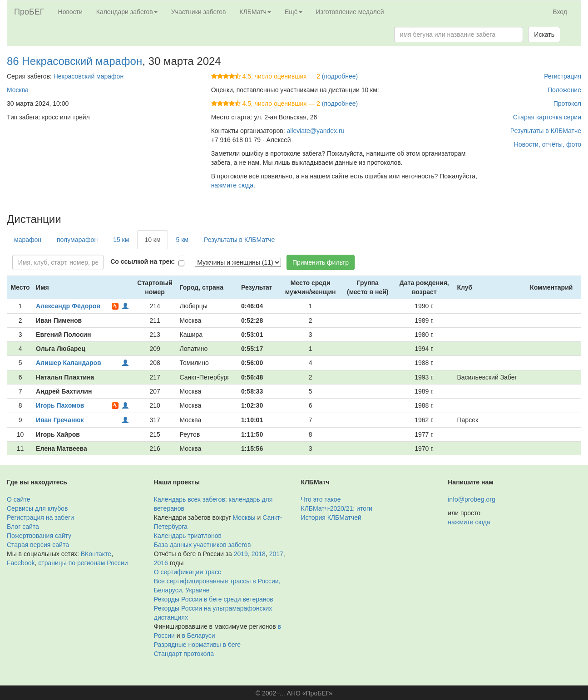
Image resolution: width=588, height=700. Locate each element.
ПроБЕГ (29, 12)
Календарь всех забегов (190, 499)
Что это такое (321, 499)
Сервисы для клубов (37, 508)
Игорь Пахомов (60, 405)
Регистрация (563, 76)
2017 (276, 554)
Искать (544, 35)
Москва (18, 90)
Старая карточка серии (547, 117)
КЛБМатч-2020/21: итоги (337, 508)
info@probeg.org (472, 499)
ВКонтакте (96, 554)
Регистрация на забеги (40, 518)
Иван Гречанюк (60, 420)
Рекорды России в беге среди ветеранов (214, 599)
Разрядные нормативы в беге (197, 645)
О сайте (18, 499)
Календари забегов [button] (127, 12)
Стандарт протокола (184, 654)
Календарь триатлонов (188, 536)
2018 (259, 554)
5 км (182, 240)
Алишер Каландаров (69, 363)
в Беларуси (199, 636)
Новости (70, 12)
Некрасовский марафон (89, 76)
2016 (161, 563)
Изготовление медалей (350, 12)
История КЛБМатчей (331, 518)
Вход (560, 12)
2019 (241, 554)
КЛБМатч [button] (255, 12)
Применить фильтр (321, 262)
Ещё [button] (294, 12)
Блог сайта (23, 527)
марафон (28, 240)
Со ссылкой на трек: (143, 261)
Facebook (21, 563)
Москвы (244, 518)
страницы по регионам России (83, 563)
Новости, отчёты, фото (548, 144)
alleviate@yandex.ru (315, 131)
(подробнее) (340, 76)
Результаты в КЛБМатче (546, 131)
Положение (564, 90)
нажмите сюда (232, 185)
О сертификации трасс (188, 572)
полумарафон (77, 240)
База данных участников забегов (203, 545)
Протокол (567, 104)
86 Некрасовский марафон (74, 61)
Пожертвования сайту (39, 536)
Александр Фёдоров (68, 306)
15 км (121, 240)
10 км (152, 240)
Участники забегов (199, 12)
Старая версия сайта (38, 545)
